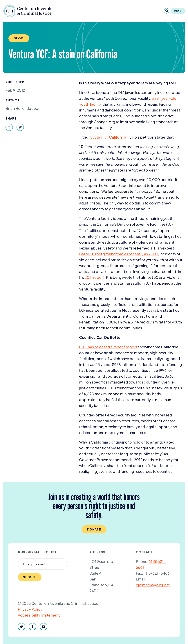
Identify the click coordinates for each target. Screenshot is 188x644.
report (95, 277)
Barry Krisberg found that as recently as (119, 254)
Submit (30, 577)
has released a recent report (108, 347)
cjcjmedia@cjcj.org (153, 585)
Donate (94, 529)
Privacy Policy (30, 609)
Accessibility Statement (39, 615)
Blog (19, 38)
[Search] (167, 11)
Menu (178, 11)
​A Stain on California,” (109, 137)
